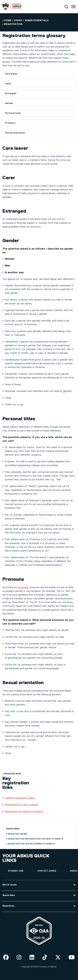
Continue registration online (20, 798)
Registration (13, 24)
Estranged (11, 94)
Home (8, 21)
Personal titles (13, 113)
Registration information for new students (36, 839)
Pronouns (10, 123)
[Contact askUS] (47, 871)
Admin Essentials (37, 21)
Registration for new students (21, 805)
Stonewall (23, 587)
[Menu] (73, 7)
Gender (9, 103)
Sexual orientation (15, 133)
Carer (8, 84)
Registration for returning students (24, 812)
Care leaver (11, 74)
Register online (18, 834)
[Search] (66, 7)
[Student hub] (16, 871)
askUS (18, 21)
